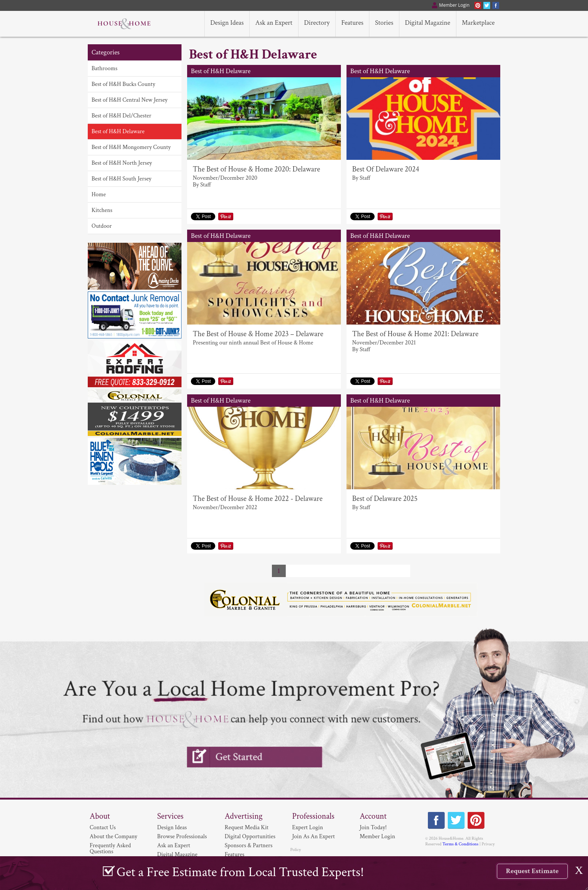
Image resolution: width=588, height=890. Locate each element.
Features (235, 855)
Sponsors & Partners (249, 846)
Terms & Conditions (460, 844)
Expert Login (307, 828)
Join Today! (373, 828)
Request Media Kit (247, 828)
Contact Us (103, 828)
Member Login (377, 837)
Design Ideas (172, 828)
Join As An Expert (313, 837)
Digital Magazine (177, 855)
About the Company (113, 837)
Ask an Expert (174, 846)
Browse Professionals (182, 837)
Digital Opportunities (250, 837)
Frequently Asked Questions (110, 849)
